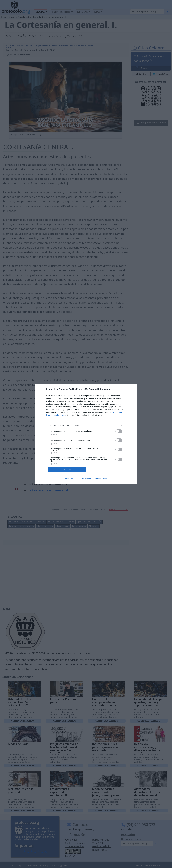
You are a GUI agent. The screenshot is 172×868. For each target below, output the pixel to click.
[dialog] (86, 434)
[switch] (119, 431)
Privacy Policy (101, 479)
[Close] (132, 389)
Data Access (86, 479)
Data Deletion (71, 479)
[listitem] (86, 425)
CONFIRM (67, 469)
